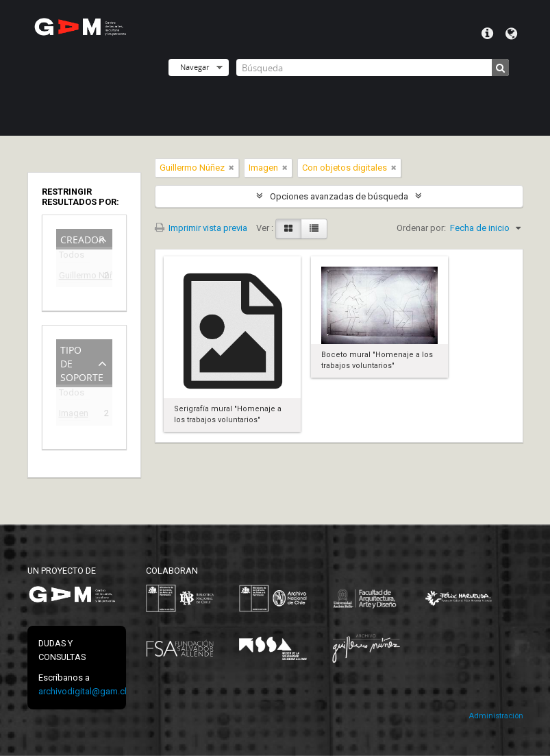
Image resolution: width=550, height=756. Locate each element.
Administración (496, 716)
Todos (72, 257)
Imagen (74, 415)
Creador (83, 238)
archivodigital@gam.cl (83, 691)
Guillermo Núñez (75, 277)
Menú (487, 34)
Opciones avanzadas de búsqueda (339, 196)
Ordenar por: (421, 228)
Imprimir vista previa (201, 228)
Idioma (511, 34)
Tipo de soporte (82, 362)
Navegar (195, 67)
